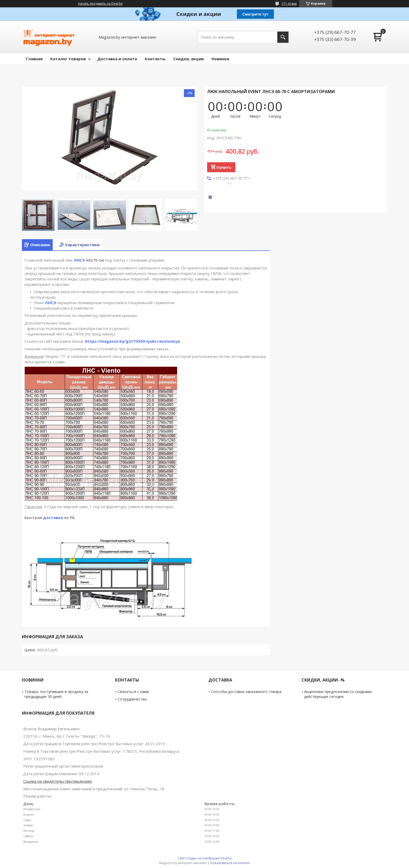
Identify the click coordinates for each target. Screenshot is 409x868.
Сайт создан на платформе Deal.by (205, 858)
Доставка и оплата (117, 59)
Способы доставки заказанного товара (246, 692)
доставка (53, 517)
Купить (224, 167)
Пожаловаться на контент (230, 863)
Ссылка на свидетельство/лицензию (58, 781)
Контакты (155, 59)
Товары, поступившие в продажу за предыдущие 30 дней (56, 694)
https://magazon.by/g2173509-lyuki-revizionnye (133, 341)
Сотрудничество (132, 699)
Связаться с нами (133, 692)
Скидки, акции (188, 59)
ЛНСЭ (79, 260)
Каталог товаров (68, 59)
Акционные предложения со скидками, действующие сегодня (338, 694)
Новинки (220, 59)
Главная (34, 59)
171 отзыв (289, 4)
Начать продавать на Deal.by (100, 4)
